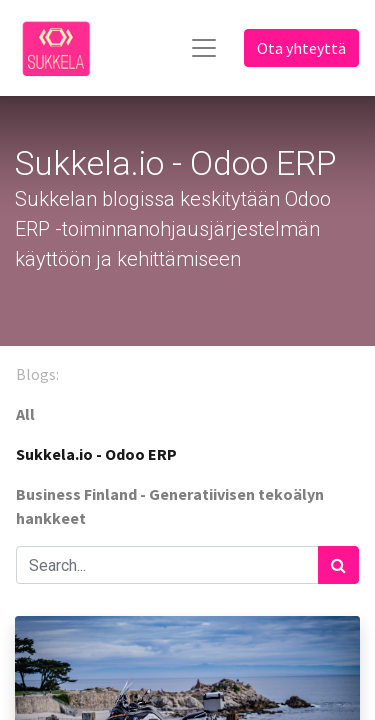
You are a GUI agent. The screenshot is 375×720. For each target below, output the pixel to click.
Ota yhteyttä (301, 48)
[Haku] (338, 565)
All (25, 414)
